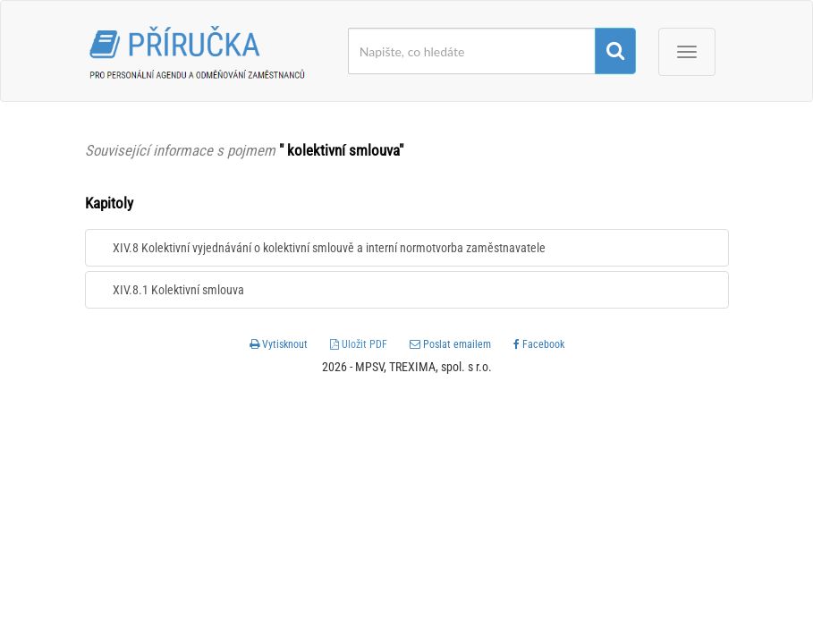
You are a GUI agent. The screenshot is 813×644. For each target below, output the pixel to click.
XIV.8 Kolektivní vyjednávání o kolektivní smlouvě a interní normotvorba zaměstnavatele (329, 248)
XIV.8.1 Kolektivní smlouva (178, 290)
